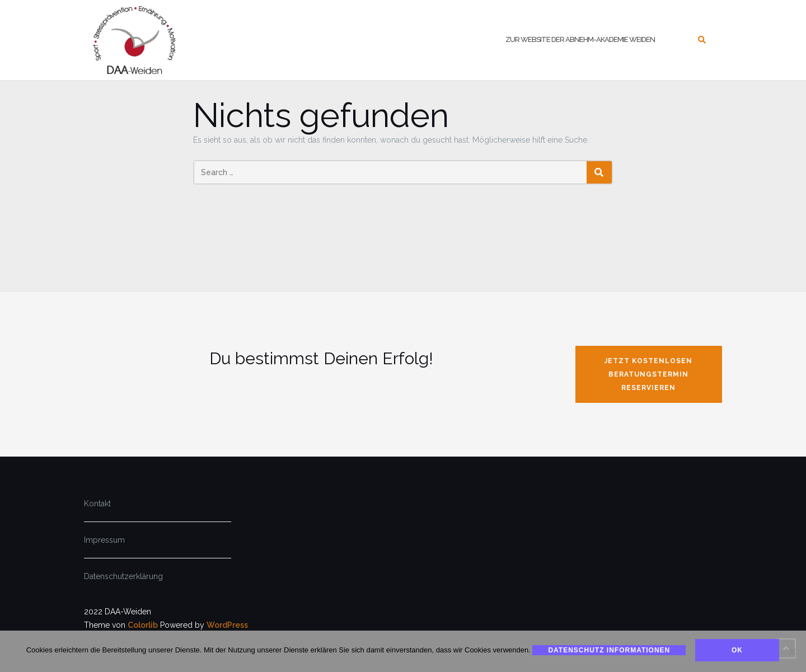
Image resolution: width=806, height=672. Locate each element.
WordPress (227, 625)
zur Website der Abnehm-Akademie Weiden (580, 39)
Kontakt (97, 504)
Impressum (104, 540)
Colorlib (143, 625)
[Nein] (792, 651)
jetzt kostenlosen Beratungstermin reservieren (648, 374)
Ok (738, 650)
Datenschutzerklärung (123, 576)
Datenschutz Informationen (609, 650)
